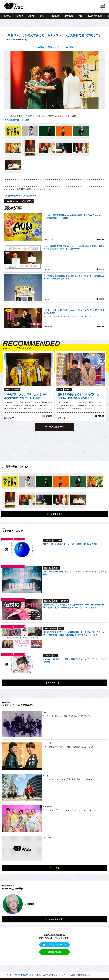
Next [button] (102, 904)
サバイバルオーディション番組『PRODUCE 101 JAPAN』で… (67, 716)
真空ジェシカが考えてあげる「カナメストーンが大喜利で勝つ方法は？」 (54, 35)
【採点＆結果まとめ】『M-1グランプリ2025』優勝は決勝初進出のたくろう (78, 397)
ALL (81, 16)
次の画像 (69, 47)
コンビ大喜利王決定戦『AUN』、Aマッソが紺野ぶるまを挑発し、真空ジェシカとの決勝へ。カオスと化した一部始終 (74, 247)
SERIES (55, 16)
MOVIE (31, 16)
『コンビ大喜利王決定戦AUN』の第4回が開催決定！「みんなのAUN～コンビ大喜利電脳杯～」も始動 (74, 217)
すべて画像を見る (54, 514)
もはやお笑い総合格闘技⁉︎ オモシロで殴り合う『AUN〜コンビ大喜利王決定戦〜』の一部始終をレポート (74, 277)
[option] (54, 904)
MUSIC (20, 16)
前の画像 (40, 47)
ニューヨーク (49, 743)
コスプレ (47, 837)
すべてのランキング (54, 683)
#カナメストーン (42, 189)
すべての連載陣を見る (54, 919)
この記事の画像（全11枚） (17, 120)
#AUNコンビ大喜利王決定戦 (18, 189)
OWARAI (7, 16)
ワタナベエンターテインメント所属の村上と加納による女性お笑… (69, 779)
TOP (7, 975)
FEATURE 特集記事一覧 (22, 975)
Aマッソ (47, 776)
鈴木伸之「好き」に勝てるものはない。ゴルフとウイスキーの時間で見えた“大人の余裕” (74, 311)
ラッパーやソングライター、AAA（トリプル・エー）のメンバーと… (69, 810)
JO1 (45, 712)
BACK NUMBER (95, 16)
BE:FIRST (48, 807)
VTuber (43, 16)
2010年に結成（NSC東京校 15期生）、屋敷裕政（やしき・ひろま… (69, 747)
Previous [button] (5, 904)
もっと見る (54, 868)
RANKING (69, 16)
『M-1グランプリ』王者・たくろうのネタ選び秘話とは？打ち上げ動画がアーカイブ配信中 (26, 397)
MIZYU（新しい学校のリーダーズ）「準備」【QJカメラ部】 (70, 544)
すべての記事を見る (55, 427)
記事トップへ (54, 47)
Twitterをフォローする (54, 945)
